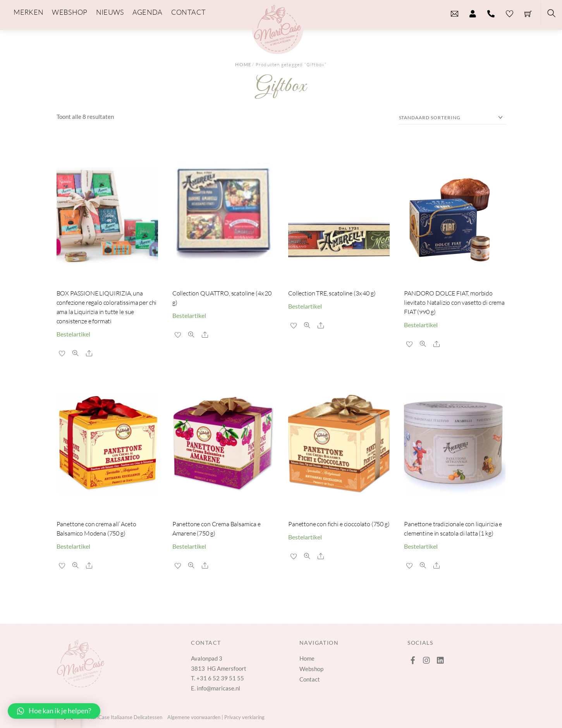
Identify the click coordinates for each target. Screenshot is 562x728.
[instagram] (427, 658)
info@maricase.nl (218, 688)
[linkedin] (441, 658)
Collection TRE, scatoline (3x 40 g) (332, 293)
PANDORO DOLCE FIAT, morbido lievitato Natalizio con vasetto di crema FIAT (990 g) (454, 302)
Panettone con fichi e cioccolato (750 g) (339, 524)
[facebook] (413, 658)
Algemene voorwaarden (194, 717)
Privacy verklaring (244, 717)
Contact (310, 679)
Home (243, 64)
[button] (54, 711)
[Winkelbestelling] (452, 118)
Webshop (311, 669)
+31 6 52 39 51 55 (220, 678)
